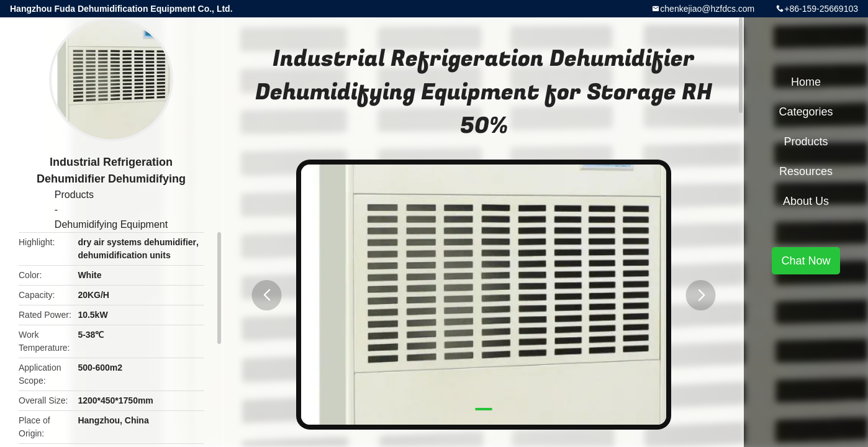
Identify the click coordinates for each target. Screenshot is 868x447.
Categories (806, 112)
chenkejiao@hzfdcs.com (707, 9)
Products (74, 195)
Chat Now (806, 261)
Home (806, 82)
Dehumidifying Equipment (111, 224)
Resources (806, 171)
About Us (806, 201)
